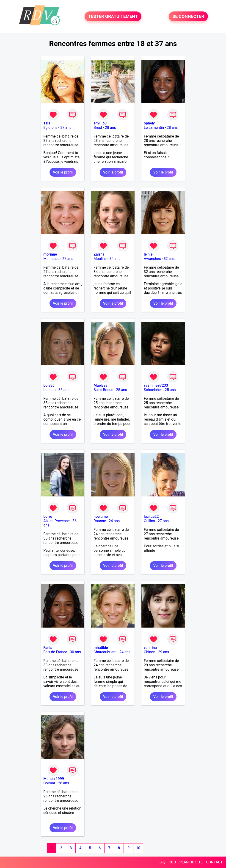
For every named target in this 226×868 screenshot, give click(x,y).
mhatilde (101, 648)
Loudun (49, 390)
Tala (47, 123)
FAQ (162, 862)
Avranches (152, 259)
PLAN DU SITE (191, 862)
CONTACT (214, 862)
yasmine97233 (156, 385)
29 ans (164, 652)
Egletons (50, 128)
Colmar (49, 783)
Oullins (149, 521)
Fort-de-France (55, 652)
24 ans (114, 521)
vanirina (150, 648)
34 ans (115, 259)
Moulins (100, 259)
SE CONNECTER (188, 16)
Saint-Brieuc (103, 390)
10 (138, 848)
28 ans (110, 128)
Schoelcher (153, 390)
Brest (98, 128)
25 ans (121, 390)
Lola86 (49, 385)
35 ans (64, 390)
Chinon (149, 652)
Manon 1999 (54, 779)
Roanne (100, 521)
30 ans (75, 652)
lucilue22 (151, 517)
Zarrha (99, 254)
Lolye (48, 517)
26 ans (63, 783)
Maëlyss (100, 385)
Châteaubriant (105, 652)
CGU (172, 862)
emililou (100, 123)
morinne (50, 254)
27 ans (68, 259)
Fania (48, 648)
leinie (148, 254)
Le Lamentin (154, 128)
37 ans (66, 128)
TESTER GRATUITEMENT (113, 16)
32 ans (169, 259)
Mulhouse (51, 259)
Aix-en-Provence (56, 521)
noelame (101, 517)
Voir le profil (63, 172)
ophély (149, 123)
